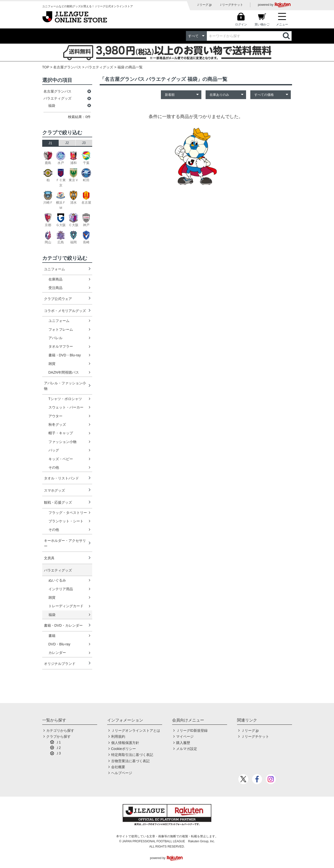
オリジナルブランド (60, 664)
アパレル (55, 338)
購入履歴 (183, 743)
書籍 (52, 636)
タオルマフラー (61, 346)
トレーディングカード (66, 606)
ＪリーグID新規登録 (192, 730)
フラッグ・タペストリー (68, 513)
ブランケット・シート (66, 521)
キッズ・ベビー (61, 459)
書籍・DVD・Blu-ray (65, 355)
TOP (46, 67)
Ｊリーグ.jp (204, 5)
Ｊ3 (58, 753)
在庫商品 (55, 279)
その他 (54, 467)
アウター (55, 416)
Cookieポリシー (124, 749)
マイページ (185, 736)
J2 (67, 143)
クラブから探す (58, 736)
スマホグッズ (54, 490)
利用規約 (118, 736)
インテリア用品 (61, 589)
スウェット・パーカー (66, 407)
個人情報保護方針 (125, 743)
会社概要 (118, 767)
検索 (287, 36)
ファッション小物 (62, 442)
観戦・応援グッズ (58, 502)
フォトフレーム (61, 329)
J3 (84, 143)
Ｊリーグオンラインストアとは (136, 730)
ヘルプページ (122, 773)
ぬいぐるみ (57, 580)
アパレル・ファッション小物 (65, 386)
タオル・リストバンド (61, 478)
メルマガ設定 (187, 749)
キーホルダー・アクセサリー (65, 543)
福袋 (52, 615)
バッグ (54, 450)
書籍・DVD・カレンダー (63, 625)
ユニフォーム (54, 269)
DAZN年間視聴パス (64, 372)
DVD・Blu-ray (59, 644)
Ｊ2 (58, 748)
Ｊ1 (58, 742)
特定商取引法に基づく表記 (132, 755)
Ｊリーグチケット (231, 5)
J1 (50, 143)
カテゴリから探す (60, 730)
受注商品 (55, 288)
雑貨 (52, 364)
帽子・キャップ (61, 433)
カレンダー (57, 653)
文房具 (49, 558)
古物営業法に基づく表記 (130, 761)
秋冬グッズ (57, 425)
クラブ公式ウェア (58, 299)
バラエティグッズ (99, 67)
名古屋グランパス (67, 67)
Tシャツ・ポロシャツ (65, 399)
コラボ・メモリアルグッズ (65, 311)
